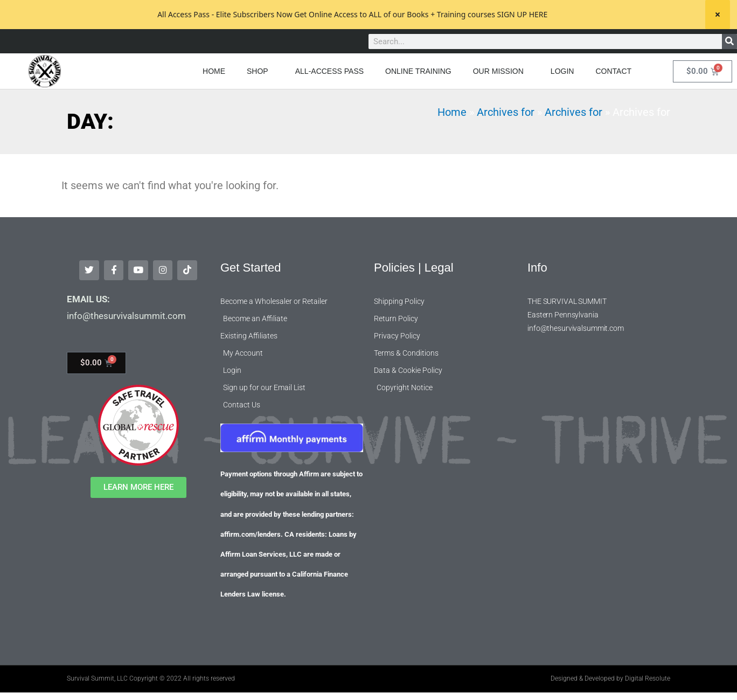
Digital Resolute (648, 675)
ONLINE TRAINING (418, 71)
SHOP (260, 71)
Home (452, 112)
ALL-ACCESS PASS (329, 71)
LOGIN (562, 71)
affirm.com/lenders (251, 531)
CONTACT (613, 71)
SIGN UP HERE (522, 14)
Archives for (506, 112)
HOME (214, 71)
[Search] (729, 41)
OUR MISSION (501, 71)
